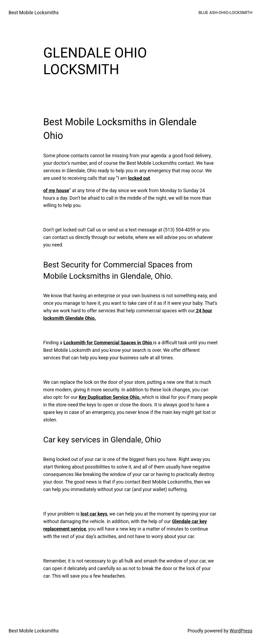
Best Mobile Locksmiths (34, 13)
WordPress (241, 631)
